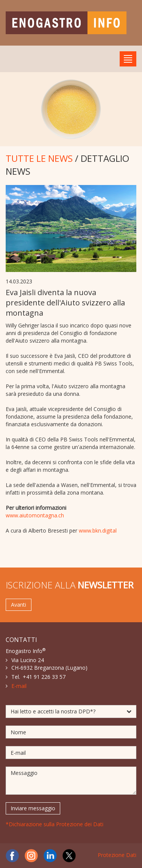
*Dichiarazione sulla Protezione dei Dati (55, 824)
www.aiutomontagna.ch (35, 515)
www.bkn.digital (98, 530)
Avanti (19, 605)
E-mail (19, 686)
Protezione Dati (117, 855)
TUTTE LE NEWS (39, 158)
